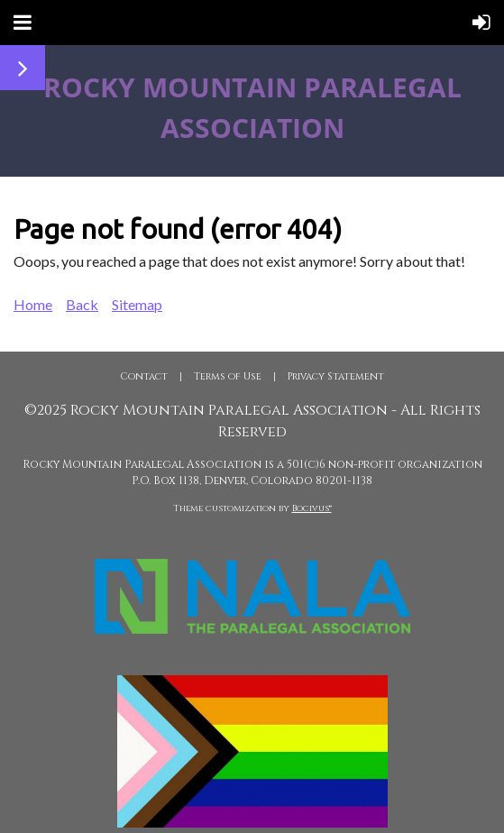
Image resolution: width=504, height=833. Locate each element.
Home (33, 304)
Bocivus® (312, 508)
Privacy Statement (336, 376)
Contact (144, 376)
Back (82, 304)
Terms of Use (228, 376)
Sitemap (137, 304)
